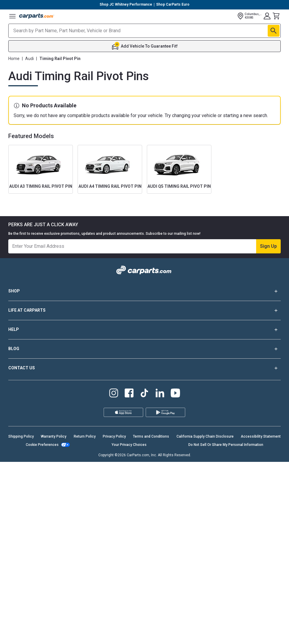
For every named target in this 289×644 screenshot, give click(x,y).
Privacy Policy (114, 436)
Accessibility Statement (261, 436)
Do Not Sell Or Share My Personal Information (226, 445)
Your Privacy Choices (129, 445)
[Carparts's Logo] (37, 16)
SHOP (144, 291)
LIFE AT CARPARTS (144, 310)
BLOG (144, 349)
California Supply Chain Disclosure (205, 436)
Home (14, 59)
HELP (144, 330)
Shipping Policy (21, 436)
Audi (29, 59)
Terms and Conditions (151, 436)
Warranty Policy (54, 436)
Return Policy (85, 436)
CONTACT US (144, 368)
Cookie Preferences (42, 445)
